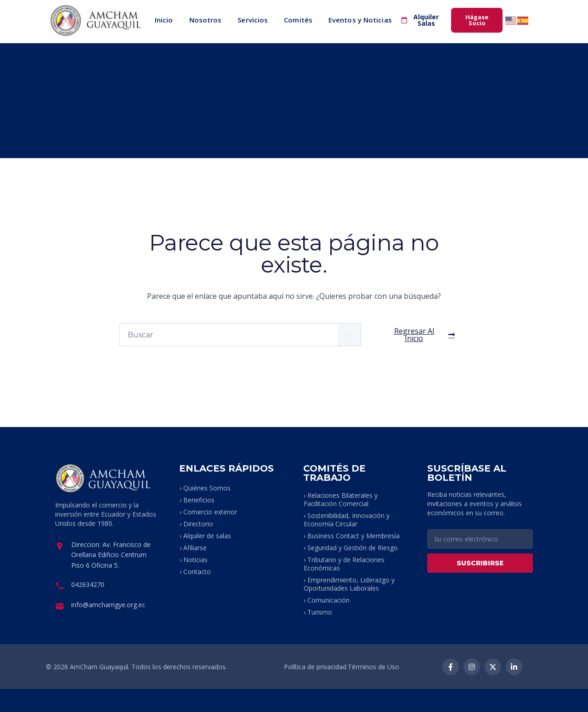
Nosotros (206, 20)
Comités (298, 20)
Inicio (164, 20)
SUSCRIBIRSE (480, 563)
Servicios (253, 20)
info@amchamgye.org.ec (108, 605)
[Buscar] (349, 335)
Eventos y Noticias (360, 20)
